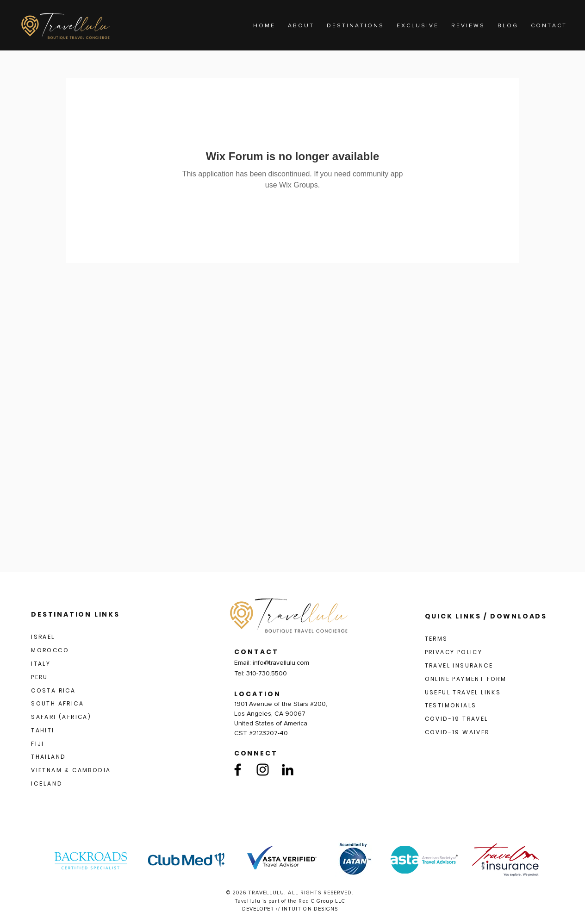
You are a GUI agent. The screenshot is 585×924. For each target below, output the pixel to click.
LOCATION (258, 694)
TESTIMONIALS (451, 705)
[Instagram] (263, 770)
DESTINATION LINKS (75, 614)
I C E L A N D (46, 784)
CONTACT (256, 652)
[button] (355, 26)
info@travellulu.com (281, 663)
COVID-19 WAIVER (457, 732)
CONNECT (256, 753)
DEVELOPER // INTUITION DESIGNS (290, 909)
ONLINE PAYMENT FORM (466, 679)
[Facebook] (238, 770)
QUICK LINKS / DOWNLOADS (486, 616)
